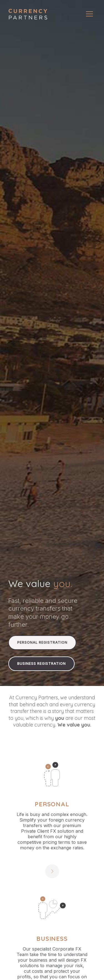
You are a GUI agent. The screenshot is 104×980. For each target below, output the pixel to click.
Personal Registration (42, 642)
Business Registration (41, 664)
